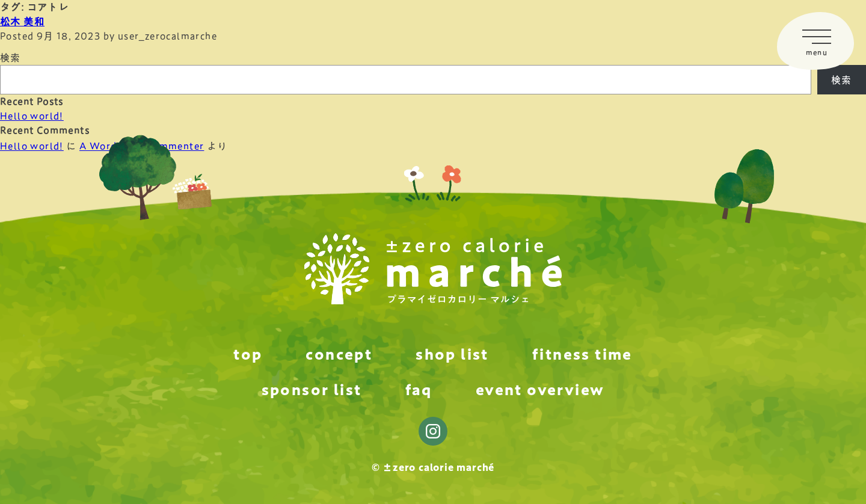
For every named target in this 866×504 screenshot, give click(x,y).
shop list (452, 354)
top (248, 354)
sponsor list (312, 390)
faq (419, 390)
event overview (540, 390)
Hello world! (32, 116)
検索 (11, 58)
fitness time (582, 354)
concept (339, 354)
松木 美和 (22, 22)
